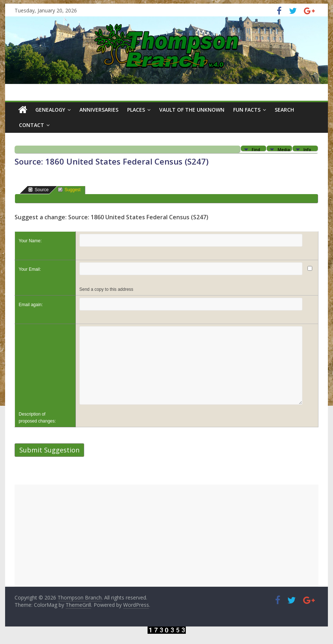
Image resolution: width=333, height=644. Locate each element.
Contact (32, 125)
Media (284, 149)
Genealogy (50, 110)
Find (256, 149)
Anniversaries (99, 110)
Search (284, 110)
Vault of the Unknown (192, 110)
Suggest (69, 190)
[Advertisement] (166, 536)
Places (136, 110)
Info (307, 149)
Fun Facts (247, 110)
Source (38, 190)
